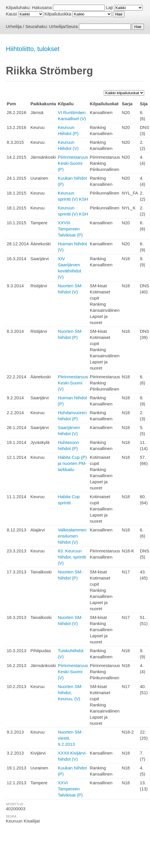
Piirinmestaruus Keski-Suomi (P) (73, 163)
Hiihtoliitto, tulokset (33, 49)
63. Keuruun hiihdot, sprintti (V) (72, 557)
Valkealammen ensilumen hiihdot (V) (72, 536)
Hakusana (42, 7)
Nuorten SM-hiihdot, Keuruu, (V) (70, 693)
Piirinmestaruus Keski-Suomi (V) (73, 383)
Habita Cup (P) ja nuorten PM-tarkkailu (72, 463)
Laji (109, 7)
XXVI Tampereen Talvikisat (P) (70, 789)
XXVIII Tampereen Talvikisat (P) (70, 229)
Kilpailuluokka (58, 14)
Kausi (11, 14)
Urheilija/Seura (63, 26)
